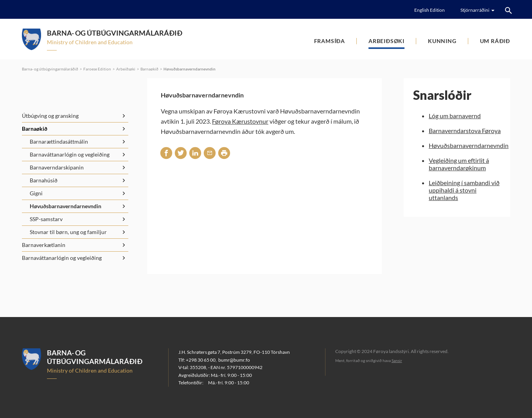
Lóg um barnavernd (455, 116)
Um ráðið (495, 41)
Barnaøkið (149, 69)
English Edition (430, 10)
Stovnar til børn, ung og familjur (68, 232)
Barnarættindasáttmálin (59, 141)
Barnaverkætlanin (44, 245)
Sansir (397, 360)
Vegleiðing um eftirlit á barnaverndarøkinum (459, 164)
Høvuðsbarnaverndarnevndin (190, 69)
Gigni (36, 193)
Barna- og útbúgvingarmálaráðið (50, 69)
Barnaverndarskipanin (57, 167)
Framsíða (330, 41)
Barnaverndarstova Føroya (465, 131)
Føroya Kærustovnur (240, 121)
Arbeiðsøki (386, 41)
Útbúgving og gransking (50, 116)
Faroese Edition (97, 69)
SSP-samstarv (46, 219)
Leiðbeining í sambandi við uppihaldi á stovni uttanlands (464, 190)
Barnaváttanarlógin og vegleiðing (70, 154)
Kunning (442, 41)
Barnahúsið (44, 180)
